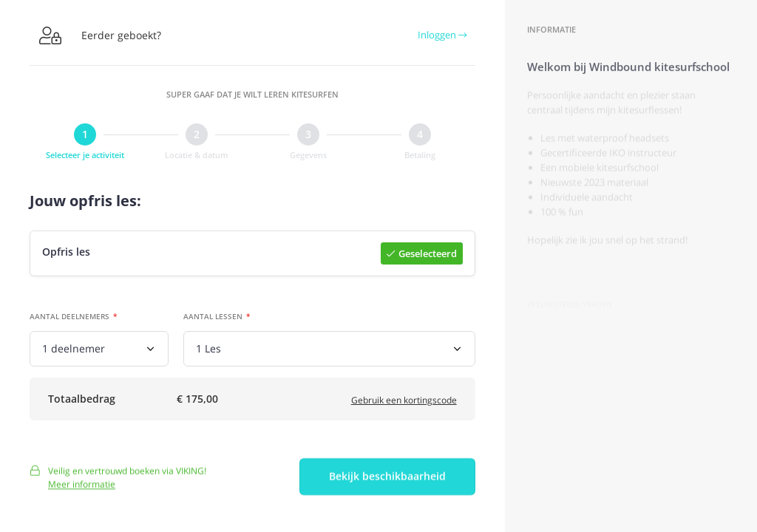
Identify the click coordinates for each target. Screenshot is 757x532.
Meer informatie (82, 490)
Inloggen (442, 35)
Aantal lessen (213, 317)
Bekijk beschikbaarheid (387, 482)
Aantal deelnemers (69, 317)
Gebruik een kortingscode (404, 402)
